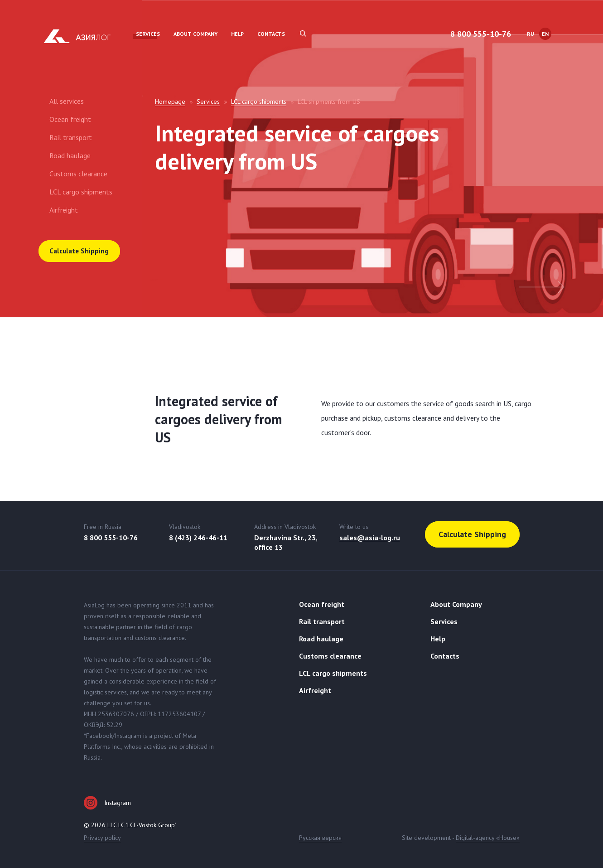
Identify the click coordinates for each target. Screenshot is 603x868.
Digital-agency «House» (488, 838)
